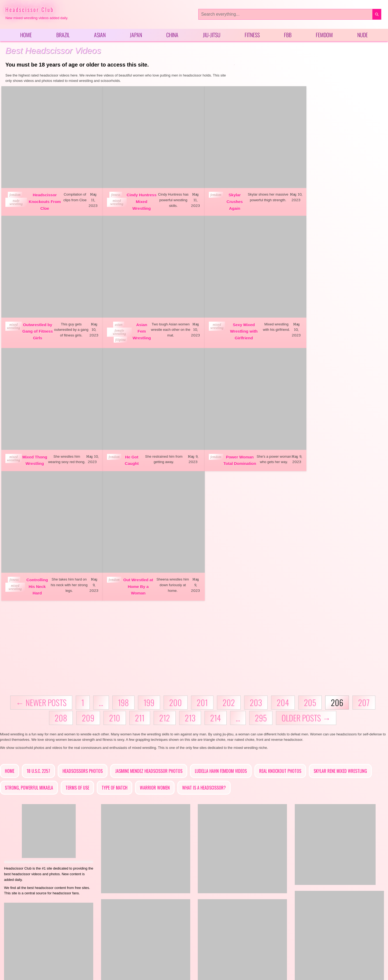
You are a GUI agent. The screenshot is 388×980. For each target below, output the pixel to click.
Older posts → (306, 585)
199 (149, 570)
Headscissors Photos (83, 639)
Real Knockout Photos (280, 639)
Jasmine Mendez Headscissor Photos (149, 639)
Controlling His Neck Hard (132, 454)
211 (140, 585)
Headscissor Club (30, 9)
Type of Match (115, 655)
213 (190, 585)
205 (310, 570)
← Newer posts (41, 570)
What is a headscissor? (204, 655)
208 (61, 585)
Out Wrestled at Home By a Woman (228, 454)
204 (283, 570)
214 (216, 585)
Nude (363, 36)
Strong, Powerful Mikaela (29, 655)
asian (16, 321)
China (172, 36)
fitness (110, 190)
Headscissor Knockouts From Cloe (42, 197)
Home (26, 36)
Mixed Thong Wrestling (227, 327)
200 (176, 570)
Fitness (252, 36)
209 (88, 585)
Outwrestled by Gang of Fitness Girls (325, 197)
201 (202, 570)
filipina (18, 336)
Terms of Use (77, 655)
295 (261, 585)
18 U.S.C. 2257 (38, 639)
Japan (136, 36)
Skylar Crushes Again (223, 197)
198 (123, 570)
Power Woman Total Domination (35, 454)
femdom (14, 190)
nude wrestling (15, 198)
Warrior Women (155, 655)
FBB (288, 36)
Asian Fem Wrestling (38, 327)
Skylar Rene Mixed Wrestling (340, 639)
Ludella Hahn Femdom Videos (221, 639)
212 (165, 585)
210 (115, 585)
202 (229, 570)
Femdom (324, 36)
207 (364, 570)
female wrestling (17, 328)
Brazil (63, 36)
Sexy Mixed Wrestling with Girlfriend (136, 327)
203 (256, 570)
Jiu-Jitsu (212, 36)
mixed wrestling (111, 198)
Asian (100, 36)
